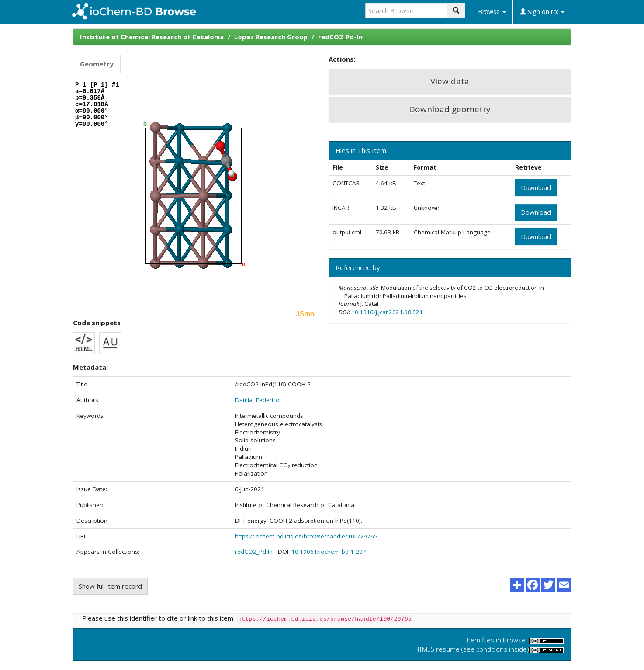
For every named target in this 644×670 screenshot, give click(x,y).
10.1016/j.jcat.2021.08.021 (387, 312)
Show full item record (110, 586)
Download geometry (450, 109)
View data (450, 81)
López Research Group (271, 37)
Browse (492, 12)
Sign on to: (542, 12)
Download (536, 187)
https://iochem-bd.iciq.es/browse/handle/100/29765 (306, 536)
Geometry (97, 64)
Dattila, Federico (257, 400)
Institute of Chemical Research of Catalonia (152, 37)
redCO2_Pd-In (340, 37)
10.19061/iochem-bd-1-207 (329, 552)
